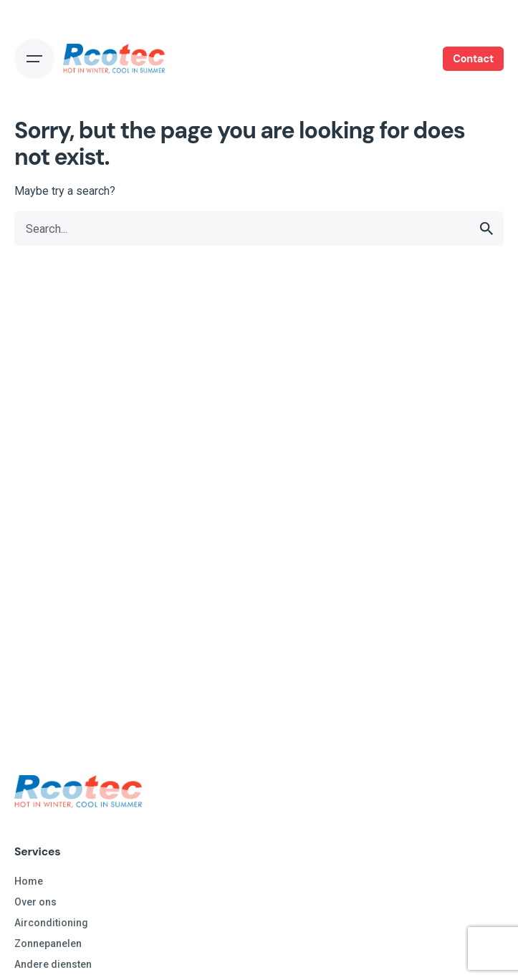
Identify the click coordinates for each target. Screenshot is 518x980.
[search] (486, 229)
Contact (473, 59)
